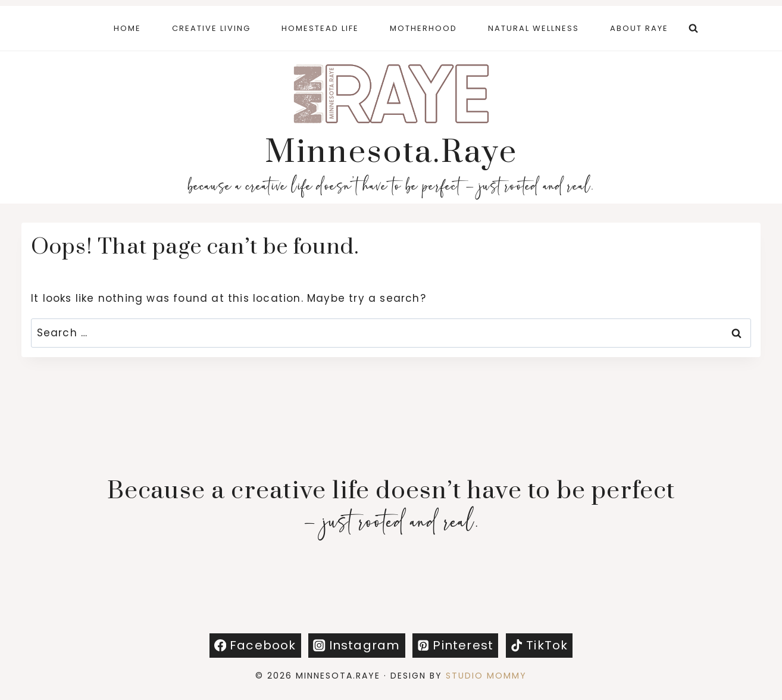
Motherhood (423, 28)
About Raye (639, 28)
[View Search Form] (693, 29)
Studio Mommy (486, 676)
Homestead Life (320, 28)
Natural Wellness (534, 28)
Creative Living (211, 28)
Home (127, 28)
